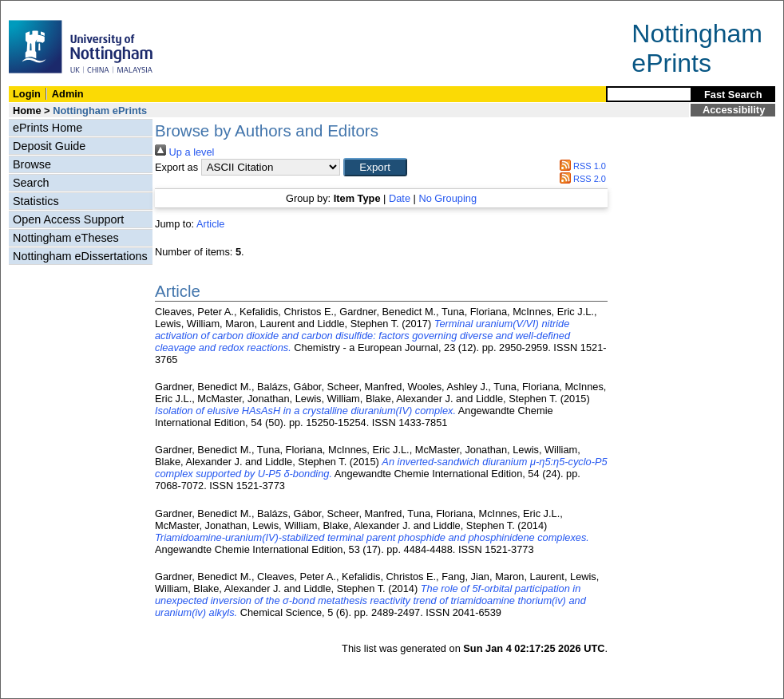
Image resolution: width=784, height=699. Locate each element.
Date (400, 198)
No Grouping (447, 198)
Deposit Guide (49, 146)
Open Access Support (68, 219)
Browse (32, 164)
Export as (176, 167)
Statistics (36, 201)
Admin (68, 94)
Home (27, 111)
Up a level (184, 152)
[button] (375, 167)
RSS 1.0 (580, 166)
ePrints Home (48, 128)
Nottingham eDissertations (80, 256)
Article (211, 224)
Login (27, 94)
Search (31, 183)
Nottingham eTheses (66, 238)
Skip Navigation (36, 9)
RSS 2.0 (580, 179)
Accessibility (734, 110)
